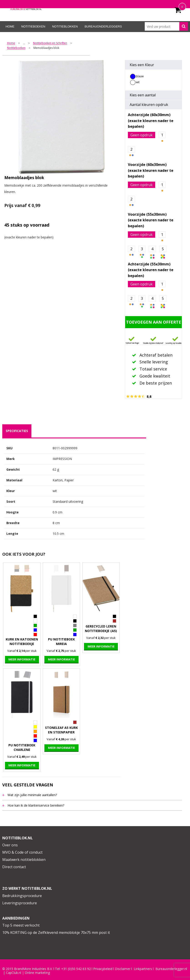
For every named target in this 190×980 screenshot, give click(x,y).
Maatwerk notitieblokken (24, 860)
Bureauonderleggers (103, 26)
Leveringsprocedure (20, 903)
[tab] (17, 431)
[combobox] (166, 26)
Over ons (10, 845)
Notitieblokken (65, 26)
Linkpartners (143, 969)
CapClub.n (13, 973)
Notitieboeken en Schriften (50, 43)
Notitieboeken (33, 26)
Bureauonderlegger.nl (171, 969)
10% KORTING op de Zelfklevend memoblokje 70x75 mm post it (56, 932)
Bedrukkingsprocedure (22, 896)
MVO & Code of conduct (22, 852)
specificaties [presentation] (17, 431)
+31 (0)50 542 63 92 (76, 969)
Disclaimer (123, 969)
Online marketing (37, 973)
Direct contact (14, 867)
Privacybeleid (103, 969)
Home (10, 26)
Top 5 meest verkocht (21, 925)
